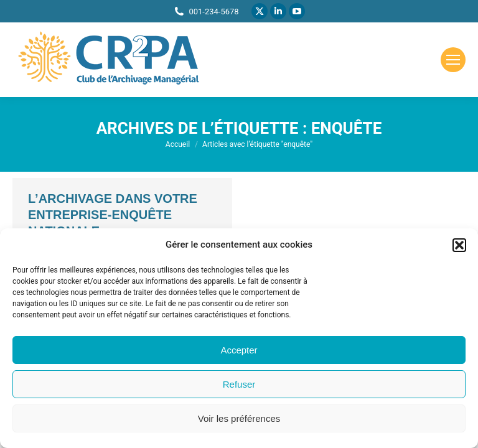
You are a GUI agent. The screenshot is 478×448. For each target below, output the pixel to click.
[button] (459, 245)
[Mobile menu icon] (453, 60)
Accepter (239, 350)
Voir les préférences (239, 418)
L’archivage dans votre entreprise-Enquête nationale (113, 215)
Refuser (239, 384)
